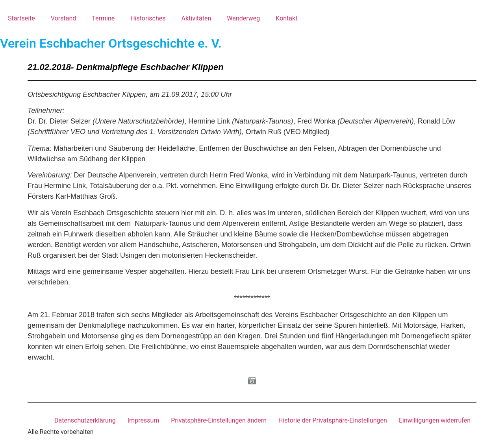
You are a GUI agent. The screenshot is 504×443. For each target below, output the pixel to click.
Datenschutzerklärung (85, 420)
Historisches (148, 18)
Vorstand (63, 18)
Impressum (144, 420)
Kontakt (286, 18)
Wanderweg (243, 18)
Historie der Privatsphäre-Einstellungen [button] (333, 420)
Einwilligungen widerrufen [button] (435, 420)
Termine (103, 18)
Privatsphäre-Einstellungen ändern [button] (219, 420)
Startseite (21, 18)
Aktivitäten (196, 18)
